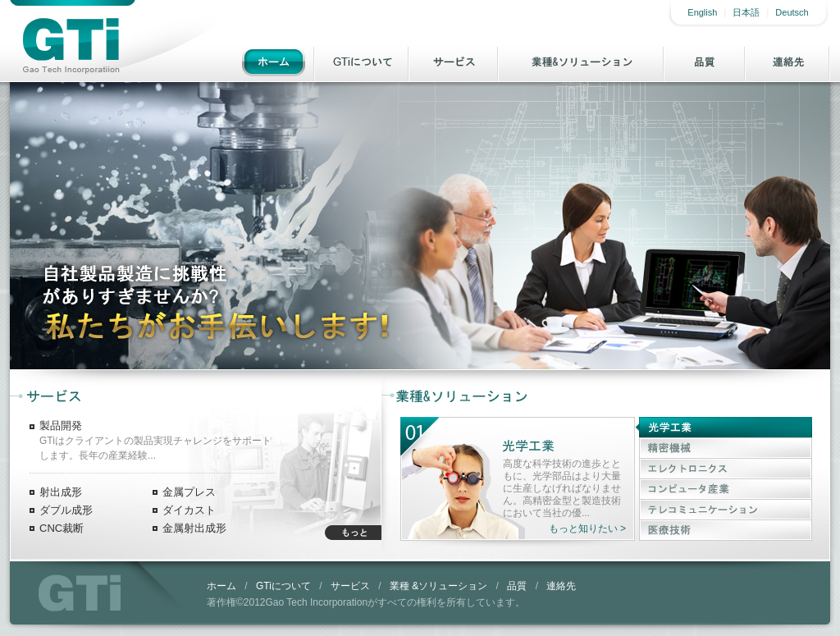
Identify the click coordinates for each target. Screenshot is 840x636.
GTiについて (362, 62)
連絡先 (788, 62)
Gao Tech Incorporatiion (71, 46)
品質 (705, 62)
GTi (80, 593)
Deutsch (792, 12)
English (702, 12)
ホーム (274, 62)
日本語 (746, 12)
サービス (454, 62)
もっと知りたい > (587, 528)
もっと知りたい (353, 533)
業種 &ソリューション (438, 586)
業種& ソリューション (582, 62)
